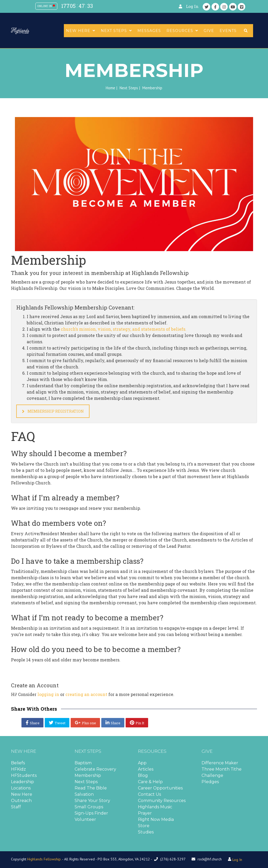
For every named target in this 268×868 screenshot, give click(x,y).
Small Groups (89, 807)
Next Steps (129, 88)
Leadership (23, 782)
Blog (143, 775)
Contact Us (149, 794)
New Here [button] (81, 31)
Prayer (145, 813)
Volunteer (85, 819)
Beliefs (18, 763)
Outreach (21, 801)
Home (110, 88)
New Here (22, 794)
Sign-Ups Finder (91, 813)
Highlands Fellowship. (44, 859)
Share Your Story (92, 801)
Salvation (84, 794)
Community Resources (162, 801)
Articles (146, 769)
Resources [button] (182, 31)
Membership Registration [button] (53, 411)
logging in (48, 694)
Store (144, 826)
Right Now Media (156, 819)
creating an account (86, 694)
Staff (16, 807)
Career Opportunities (160, 788)
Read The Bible (91, 788)
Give (209, 31)
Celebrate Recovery (95, 769)
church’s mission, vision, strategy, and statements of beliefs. (124, 329)
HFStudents (24, 775)
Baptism (83, 763)
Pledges (210, 782)
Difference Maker (220, 763)
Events (228, 31)
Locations (21, 788)
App (142, 763)
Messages (149, 31)
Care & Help (150, 782)
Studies (146, 832)
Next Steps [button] (116, 31)
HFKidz (18, 769)
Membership (88, 775)
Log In (192, 6)
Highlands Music (155, 807)
